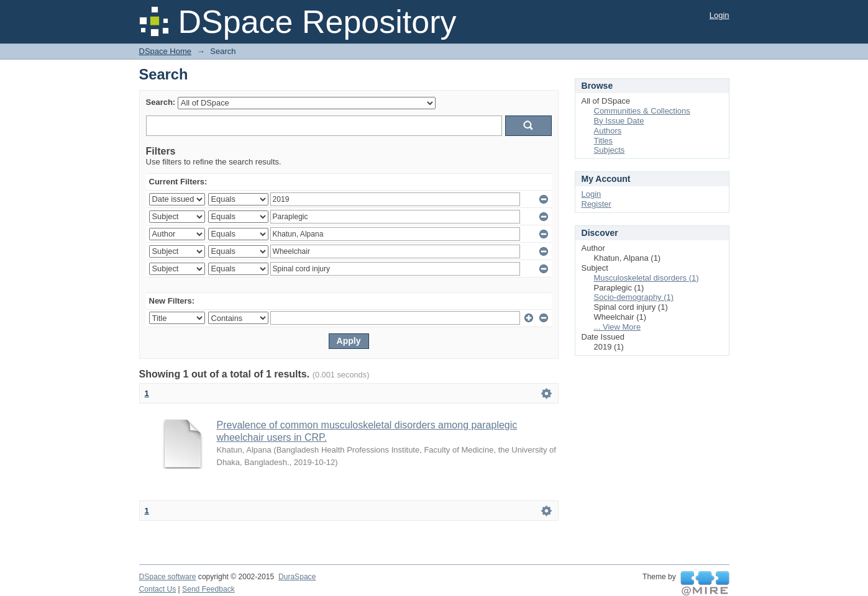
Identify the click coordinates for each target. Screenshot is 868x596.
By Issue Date (619, 121)
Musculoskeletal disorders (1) (646, 278)
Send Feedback (208, 589)
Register (596, 204)
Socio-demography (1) (634, 297)
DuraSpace (297, 577)
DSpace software (168, 577)
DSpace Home (166, 51)
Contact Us (158, 589)
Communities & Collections (642, 111)
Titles (604, 141)
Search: (161, 102)
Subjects (610, 150)
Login (720, 15)
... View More (618, 327)
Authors (608, 131)
